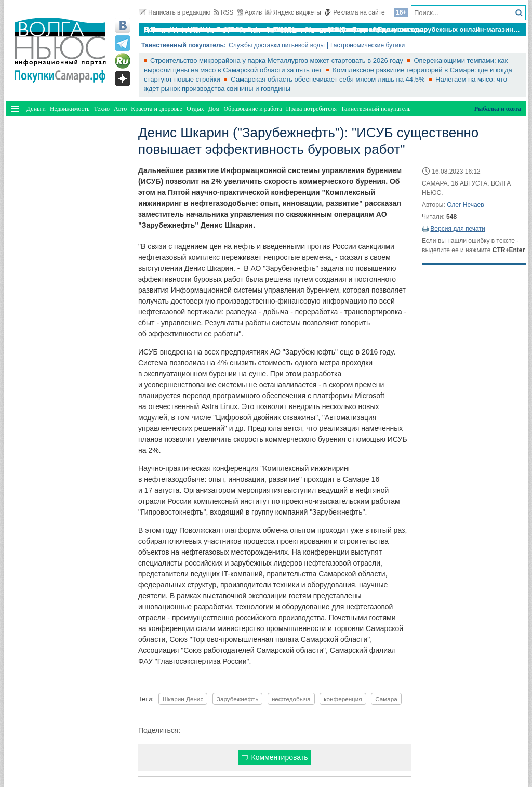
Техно (102, 109)
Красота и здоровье (157, 109)
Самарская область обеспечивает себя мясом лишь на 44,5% (329, 79)
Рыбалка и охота (498, 109)
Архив (250, 12)
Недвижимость (70, 109)
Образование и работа (252, 109)
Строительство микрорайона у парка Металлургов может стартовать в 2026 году (277, 61)
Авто (120, 109)
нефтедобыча (291, 699)
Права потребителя (311, 109)
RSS (224, 12)
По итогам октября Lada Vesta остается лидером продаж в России (255, 29)
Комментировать (275, 757)
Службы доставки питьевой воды (277, 45)
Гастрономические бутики (368, 45)
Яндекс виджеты (293, 12)
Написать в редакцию (175, 12)
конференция (343, 699)
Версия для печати (457, 229)
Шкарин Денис (183, 699)
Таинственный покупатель (376, 109)
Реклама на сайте (355, 12)
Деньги (36, 109)
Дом (214, 109)
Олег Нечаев (465, 205)
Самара (386, 699)
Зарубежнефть (237, 699)
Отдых (195, 109)
